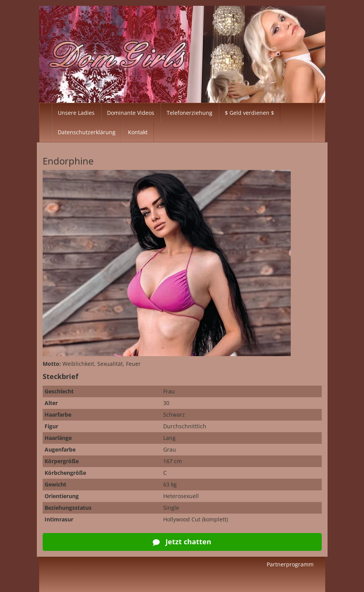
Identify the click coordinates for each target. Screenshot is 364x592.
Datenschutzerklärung (87, 132)
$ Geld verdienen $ (249, 113)
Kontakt (138, 132)
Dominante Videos (131, 113)
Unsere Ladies (76, 113)
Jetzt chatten (182, 542)
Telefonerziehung (190, 113)
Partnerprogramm (290, 564)
